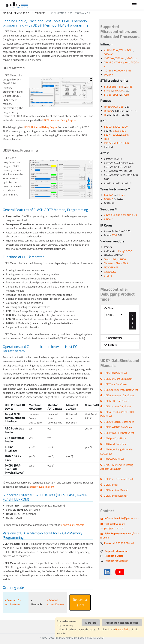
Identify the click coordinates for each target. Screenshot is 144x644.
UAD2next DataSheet (116, 444)
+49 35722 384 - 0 (119, 543)
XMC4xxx (120, 58)
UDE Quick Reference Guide (119, 479)
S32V (125, 127)
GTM (114, 235)
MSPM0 (109, 199)
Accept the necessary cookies (122, 623)
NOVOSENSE (111, 267)
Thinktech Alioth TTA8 (116, 263)
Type (111, 308)
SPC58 (125, 95)
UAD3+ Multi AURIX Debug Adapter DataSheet (117, 467)
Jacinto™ (109, 195)
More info (91, 623)
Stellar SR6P (111, 87)
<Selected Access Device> (56, 602)
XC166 (108, 71)
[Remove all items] (121, 314)
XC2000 (118, 71)
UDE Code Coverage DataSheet (121, 390)
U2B (121, 107)
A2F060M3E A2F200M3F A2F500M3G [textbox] (113, 315)
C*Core (108, 276)
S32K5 (125, 135)
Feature (112, 345)
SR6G (122, 87)
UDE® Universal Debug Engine (59, 120)
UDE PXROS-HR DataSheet (119, 433)
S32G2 (117, 127)
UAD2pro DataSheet (115, 438)
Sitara (122, 195)
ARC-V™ (109, 219)
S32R (126, 143)
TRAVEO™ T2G (112, 62)
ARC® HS (132, 215)
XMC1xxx (132, 58)
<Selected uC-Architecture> (13, 602)
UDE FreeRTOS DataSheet (118, 427)
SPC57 (116, 95)
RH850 (108, 111)
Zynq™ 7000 (125, 251)
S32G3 (108, 127)
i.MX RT (108, 139)
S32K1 (108, 135)
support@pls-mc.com (42, 487)
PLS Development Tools (16, 13)
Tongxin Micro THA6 (115, 259)
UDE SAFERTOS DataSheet (119, 422)
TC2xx (130, 50)
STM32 (108, 91)
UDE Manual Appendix (116, 496)
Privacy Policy (123, 629)
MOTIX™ (109, 75)
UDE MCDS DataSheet (116, 401)
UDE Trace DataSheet (116, 384)
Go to (132, 321)
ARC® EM (109, 215)
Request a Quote (80, 602)
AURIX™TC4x (111, 50)
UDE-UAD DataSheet (115, 373)
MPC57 (118, 143)
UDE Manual (111, 485)
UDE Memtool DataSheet (118, 406)
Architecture (115, 338)
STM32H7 (119, 91)
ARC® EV (121, 215)
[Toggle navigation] (134, 5)
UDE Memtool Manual (116, 490)
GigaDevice (110, 272)
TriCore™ (109, 54)
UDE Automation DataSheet (119, 395)
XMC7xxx (109, 58)
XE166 (128, 71)
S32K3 (116, 135)
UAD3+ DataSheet (114, 459)
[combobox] (115, 315)
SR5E (129, 87)
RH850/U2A (111, 107)
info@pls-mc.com (122, 518)
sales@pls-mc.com (120, 536)
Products (40, 13)
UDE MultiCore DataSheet (118, 379)
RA (106, 115)
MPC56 (108, 143)
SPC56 (108, 95)
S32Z (116, 131)
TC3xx (123, 50)
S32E (123, 131)
